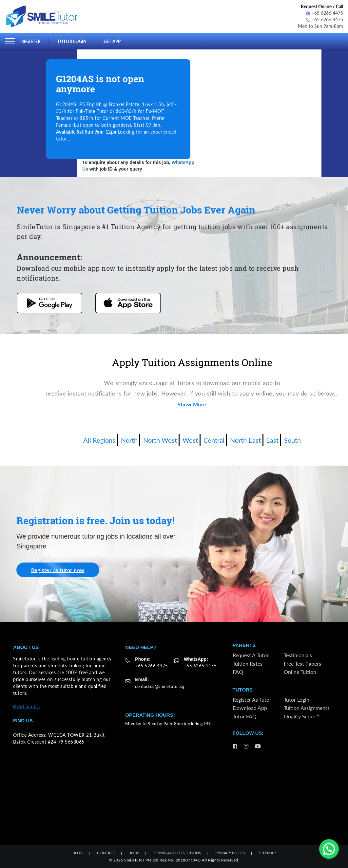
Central (214, 440)
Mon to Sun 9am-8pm (320, 26)
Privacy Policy (230, 853)
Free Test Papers (302, 664)
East (272, 440)
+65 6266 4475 (325, 13)
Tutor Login (72, 41)
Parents (244, 645)
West (190, 440)
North (129, 440)
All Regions (99, 440)
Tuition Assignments (307, 708)
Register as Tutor (252, 700)
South (292, 440)
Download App (250, 708)
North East (245, 440)
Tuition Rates (248, 664)
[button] (329, 849)
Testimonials (298, 655)
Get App (112, 41)
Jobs (134, 853)
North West (160, 440)
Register (31, 41)
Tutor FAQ (245, 716)
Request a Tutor (251, 655)
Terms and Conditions (177, 853)
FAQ (238, 672)
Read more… (27, 706)
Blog (78, 853)
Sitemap (267, 853)
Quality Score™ (301, 716)
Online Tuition (300, 672)
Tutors (243, 690)
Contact (106, 853)
